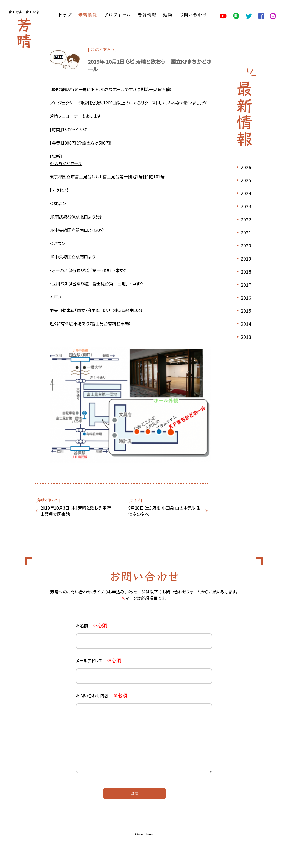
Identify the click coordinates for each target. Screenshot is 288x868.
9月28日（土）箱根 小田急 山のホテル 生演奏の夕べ (164, 511)
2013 (246, 337)
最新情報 (88, 14)
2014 (246, 324)
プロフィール (117, 14)
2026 (246, 167)
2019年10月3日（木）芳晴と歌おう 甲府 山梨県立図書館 (76, 511)
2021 (246, 232)
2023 (246, 206)
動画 (168, 14)
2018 (246, 271)
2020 (246, 245)
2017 (246, 285)
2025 (246, 180)
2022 (246, 219)
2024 (246, 193)
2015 (246, 311)
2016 (246, 298)
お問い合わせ (193, 14)
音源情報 (147, 14)
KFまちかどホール (66, 163)
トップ (65, 14)
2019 (246, 258)
